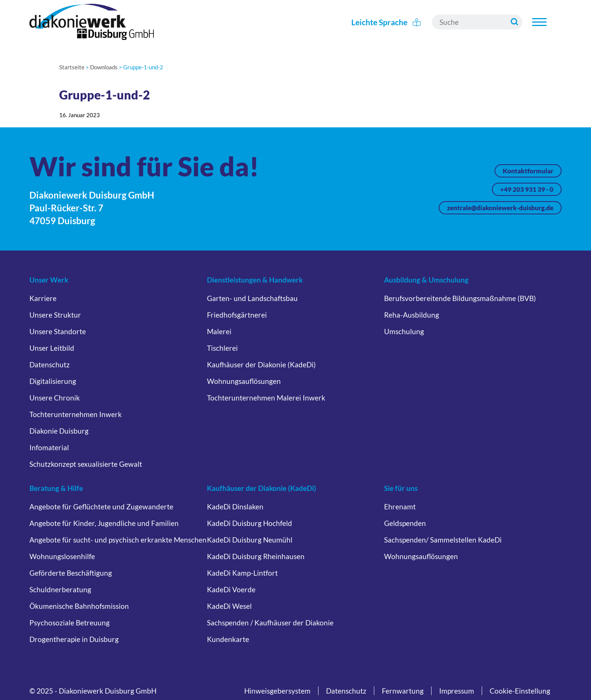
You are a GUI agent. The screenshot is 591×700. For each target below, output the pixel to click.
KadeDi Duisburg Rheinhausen (256, 556)
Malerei (219, 331)
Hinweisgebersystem (277, 691)
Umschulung (404, 331)
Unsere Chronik (55, 398)
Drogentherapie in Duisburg (74, 639)
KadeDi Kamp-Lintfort (242, 573)
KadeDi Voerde (231, 589)
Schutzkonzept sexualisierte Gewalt (86, 464)
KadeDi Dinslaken (235, 507)
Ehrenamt (400, 507)
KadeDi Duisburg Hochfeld (250, 523)
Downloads (104, 67)
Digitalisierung (53, 381)
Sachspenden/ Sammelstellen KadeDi (443, 540)
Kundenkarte (228, 639)
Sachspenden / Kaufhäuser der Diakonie (270, 623)
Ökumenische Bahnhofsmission (79, 606)
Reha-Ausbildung (412, 315)
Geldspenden (405, 523)
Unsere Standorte (58, 331)
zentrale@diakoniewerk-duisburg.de (500, 208)
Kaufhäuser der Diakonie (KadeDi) (261, 365)
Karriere (43, 298)
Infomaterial (49, 447)
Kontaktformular (528, 171)
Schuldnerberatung (60, 589)
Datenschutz (50, 365)
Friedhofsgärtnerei (237, 315)
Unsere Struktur (55, 315)
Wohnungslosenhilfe (62, 556)
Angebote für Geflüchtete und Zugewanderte (101, 507)
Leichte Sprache (386, 22)
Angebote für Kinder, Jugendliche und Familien (104, 523)
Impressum (457, 691)
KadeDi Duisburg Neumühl (250, 540)
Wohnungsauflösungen (244, 381)
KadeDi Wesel (229, 606)
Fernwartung (403, 691)
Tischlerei (222, 348)
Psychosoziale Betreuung (70, 623)
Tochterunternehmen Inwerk (76, 414)
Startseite (72, 67)
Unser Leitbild (52, 348)
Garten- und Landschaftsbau (252, 298)
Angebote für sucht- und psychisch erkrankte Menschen (118, 540)
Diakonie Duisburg (59, 431)
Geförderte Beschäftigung (71, 573)
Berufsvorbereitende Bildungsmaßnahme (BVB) (460, 298)
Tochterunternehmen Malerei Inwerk (266, 398)
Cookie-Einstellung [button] (520, 691)
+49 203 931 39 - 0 (527, 189)
